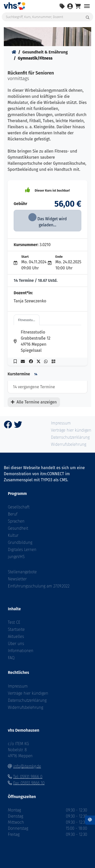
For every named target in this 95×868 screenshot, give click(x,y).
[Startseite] (14, 52)
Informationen (21, 651)
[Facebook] (8, 426)
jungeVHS (16, 557)
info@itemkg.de (27, 766)
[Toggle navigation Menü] (87, 6)
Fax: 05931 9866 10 (29, 783)
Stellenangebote (22, 572)
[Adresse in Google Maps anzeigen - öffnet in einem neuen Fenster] (17, 341)
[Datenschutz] (90, 820)
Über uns (16, 644)
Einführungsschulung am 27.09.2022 (39, 586)
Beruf (13, 514)
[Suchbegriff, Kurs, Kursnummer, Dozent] (48, 17)
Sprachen (16, 521)
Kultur (13, 535)
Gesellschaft (19, 507)
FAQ (11, 658)
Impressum (18, 686)
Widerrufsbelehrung (25, 707)
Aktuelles (16, 636)
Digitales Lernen (22, 550)
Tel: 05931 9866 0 (28, 777)
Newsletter (17, 579)
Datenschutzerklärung (27, 700)
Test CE (14, 622)
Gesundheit (18, 528)
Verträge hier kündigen (28, 693)
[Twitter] (18, 426)
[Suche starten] (88, 17)
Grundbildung (20, 542)
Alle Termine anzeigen (34, 402)
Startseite (16, 629)
